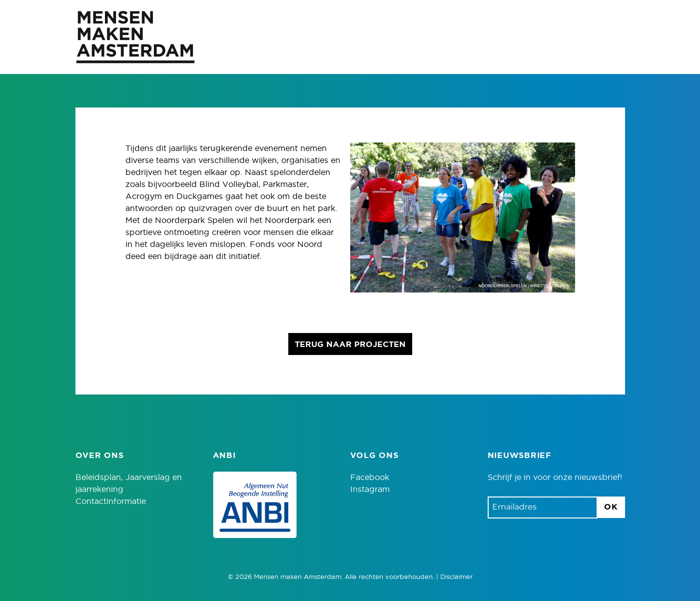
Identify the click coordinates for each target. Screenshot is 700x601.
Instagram (370, 489)
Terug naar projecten (350, 344)
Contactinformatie (111, 501)
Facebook (370, 477)
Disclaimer (456, 577)
